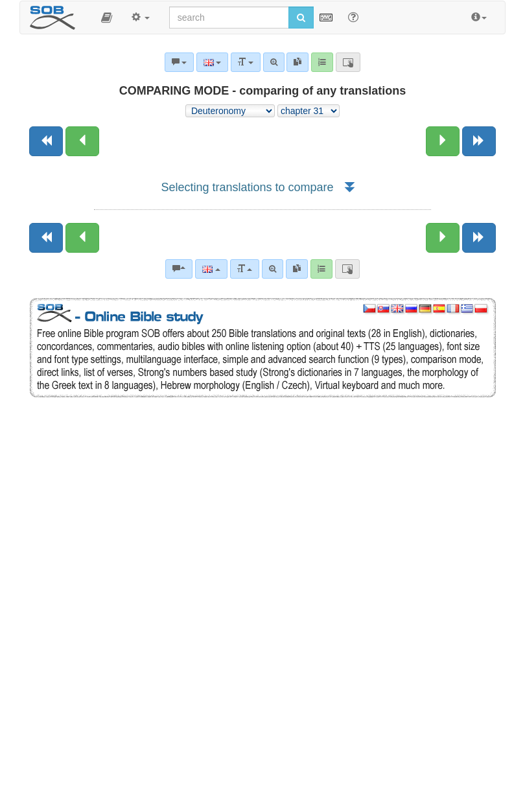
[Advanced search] (273, 269)
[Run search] (301, 17)
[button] (107, 17)
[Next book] (479, 141)
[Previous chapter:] (82, 141)
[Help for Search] (353, 17)
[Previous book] (46, 141)
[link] (297, 269)
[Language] (211, 269)
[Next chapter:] (443, 141)
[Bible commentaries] (179, 269)
